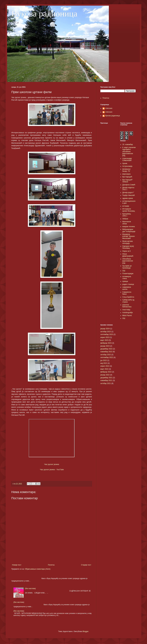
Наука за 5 (127, 251)
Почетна (51, 565)
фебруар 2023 (106, 343)
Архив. (125, 163)
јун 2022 (104, 360)
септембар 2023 (107, 334)
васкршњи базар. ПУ (126, 170)
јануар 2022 (105, 375)
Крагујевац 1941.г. (127, 215)
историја (126, 206)
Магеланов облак (127, 223)
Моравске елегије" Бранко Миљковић (129, 236)
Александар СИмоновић (127, 159)
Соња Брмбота (128, 297)
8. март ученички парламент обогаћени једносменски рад (129, 152)
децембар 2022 (106, 349)
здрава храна (128, 198)
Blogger (85, 631)
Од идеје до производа (127, 267)
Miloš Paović (127, 316)
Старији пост (86, 565)
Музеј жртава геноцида (128, 242)
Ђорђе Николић (129, 195)
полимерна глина (127, 278)
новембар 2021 (106, 380)
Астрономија (127, 166)
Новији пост (17, 565)
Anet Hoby (126, 310)
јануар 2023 (105, 346)
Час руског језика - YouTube (52, 470)
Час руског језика (52, 464)
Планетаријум (128, 274)
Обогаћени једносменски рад (128, 261)
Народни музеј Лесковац (128, 247)
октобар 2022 (106, 355)
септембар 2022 (107, 357)
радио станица (128, 284)
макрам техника (129, 227)
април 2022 (105, 366)
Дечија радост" (128, 192)
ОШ (124, 271)
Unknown (109, 108)
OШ (124, 318)
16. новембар (128, 144)
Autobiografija (128, 313)
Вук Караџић (127, 177)
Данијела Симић (129, 185)
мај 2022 (104, 363)
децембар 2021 (106, 378)
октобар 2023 (106, 332)
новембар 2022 (106, 352)
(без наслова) (30, 588)
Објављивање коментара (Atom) (38, 569)
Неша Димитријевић (128, 255)
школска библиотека (127, 306)
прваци (125, 281)
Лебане (125, 219)
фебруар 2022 (106, 372)
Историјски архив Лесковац (129, 210)
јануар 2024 (105, 329)
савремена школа (127, 288)
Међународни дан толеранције (129, 230)
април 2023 (105, 337)
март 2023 (104, 340)
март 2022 (104, 369)
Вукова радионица (44, 14)
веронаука (127, 174)
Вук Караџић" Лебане (128, 181)
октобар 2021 (106, 383)
